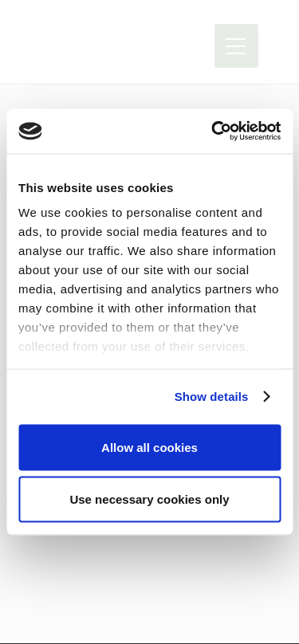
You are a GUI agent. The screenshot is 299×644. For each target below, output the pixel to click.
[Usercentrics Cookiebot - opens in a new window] (213, 132)
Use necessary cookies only (149, 499)
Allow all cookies (149, 447)
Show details (212, 397)
